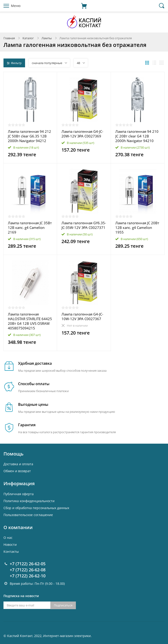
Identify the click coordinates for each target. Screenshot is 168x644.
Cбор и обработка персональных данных (36, 508)
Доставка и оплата (18, 464)
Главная (9, 38)
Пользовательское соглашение (28, 515)
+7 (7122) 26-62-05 (28, 564)
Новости (10, 545)
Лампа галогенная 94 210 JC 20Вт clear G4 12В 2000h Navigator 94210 (137, 136)
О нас (8, 538)
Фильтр (14, 63)
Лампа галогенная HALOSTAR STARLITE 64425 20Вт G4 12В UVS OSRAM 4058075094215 (30, 321)
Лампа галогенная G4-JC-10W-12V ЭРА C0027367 (82, 316)
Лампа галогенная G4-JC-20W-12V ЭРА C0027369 (82, 134)
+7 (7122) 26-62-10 (28, 576)
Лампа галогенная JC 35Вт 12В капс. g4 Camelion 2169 (30, 228)
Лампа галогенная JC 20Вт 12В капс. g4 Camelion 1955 (137, 228)
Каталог (28, 38)
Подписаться (63, 605)
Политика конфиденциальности (29, 501)
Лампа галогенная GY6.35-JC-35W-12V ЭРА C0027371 (84, 225)
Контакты (11, 551)
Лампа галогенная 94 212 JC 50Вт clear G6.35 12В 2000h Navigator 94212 (29, 136)
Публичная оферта (19, 494)
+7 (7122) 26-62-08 (28, 570)
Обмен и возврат (17, 471)
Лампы (47, 38)
